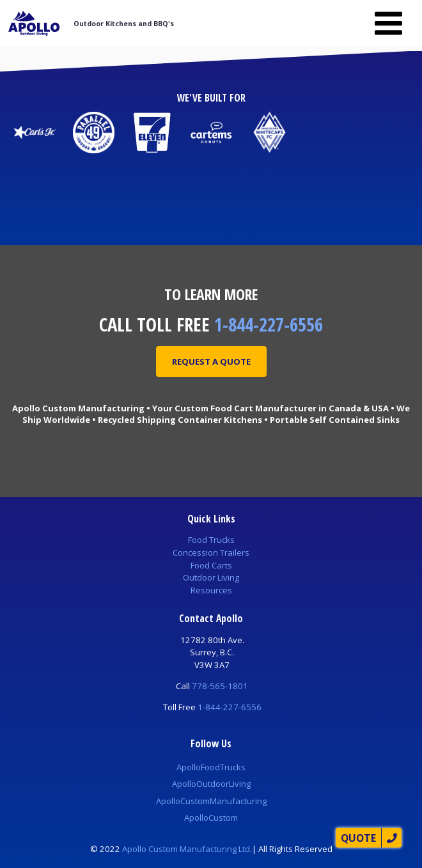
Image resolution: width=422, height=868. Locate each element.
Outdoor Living (211, 577)
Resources (211, 590)
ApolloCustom (211, 818)
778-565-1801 (220, 686)
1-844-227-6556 (269, 324)
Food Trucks (211, 540)
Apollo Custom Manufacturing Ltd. (187, 849)
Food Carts (211, 565)
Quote (358, 838)
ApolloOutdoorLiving (211, 784)
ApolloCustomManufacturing (211, 801)
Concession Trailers (211, 552)
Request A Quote (211, 362)
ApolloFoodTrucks (211, 767)
